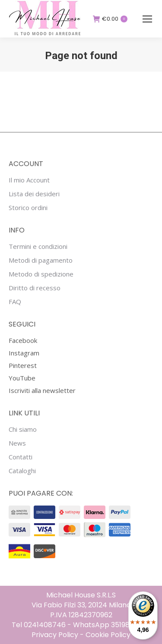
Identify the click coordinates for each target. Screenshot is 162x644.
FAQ (15, 302)
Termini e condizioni (38, 247)
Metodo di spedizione (41, 274)
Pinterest (23, 365)
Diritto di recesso (35, 288)
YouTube (22, 378)
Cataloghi (22, 471)
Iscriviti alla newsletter (42, 390)
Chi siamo (23, 429)
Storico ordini (28, 208)
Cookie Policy (108, 635)
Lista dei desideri (34, 194)
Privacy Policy (55, 635)
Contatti (21, 457)
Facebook (23, 340)
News (17, 443)
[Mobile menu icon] (147, 19)
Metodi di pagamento (41, 260)
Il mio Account (29, 180)
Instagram (24, 353)
